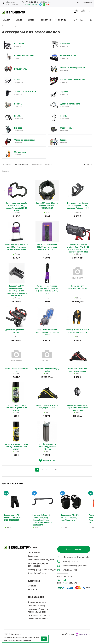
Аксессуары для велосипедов (42, 570)
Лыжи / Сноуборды (37, 573)
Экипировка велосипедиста (41, 560)
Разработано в (75, 634)
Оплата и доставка (37, 602)
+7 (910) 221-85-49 (32, 2)
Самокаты (33, 556)
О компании (34, 586)
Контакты (33, 589)
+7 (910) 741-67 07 (71, 561)
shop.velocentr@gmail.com (75, 566)
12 (56, 470)
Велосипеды (34, 552)
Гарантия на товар (37, 606)
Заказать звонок (74, 549)
